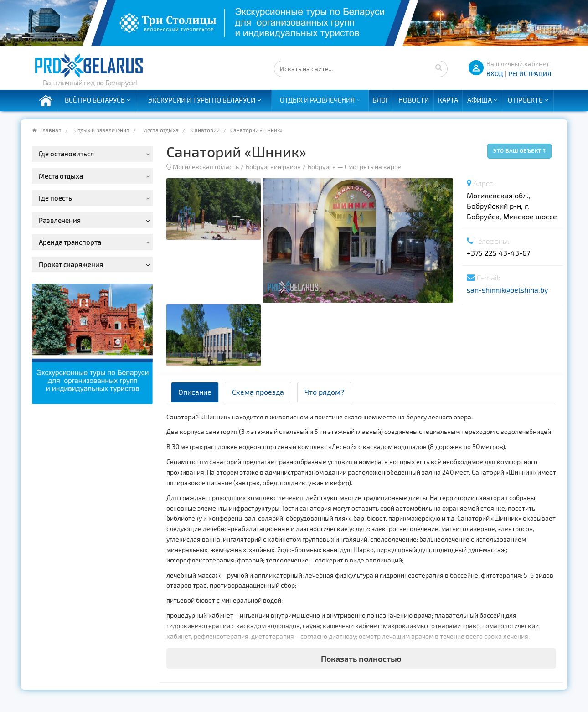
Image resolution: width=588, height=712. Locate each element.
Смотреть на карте (373, 167)
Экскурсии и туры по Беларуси (202, 100)
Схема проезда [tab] (258, 392)
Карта (448, 100)
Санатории (206, 130)
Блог (381, 100)
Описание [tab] (195, 392)
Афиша (480, 100)
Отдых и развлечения (317, 100)
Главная (51, 130)
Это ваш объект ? (519, 150)
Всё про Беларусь (95, 100)
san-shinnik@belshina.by (507, 290)
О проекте (525, 100)
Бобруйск (322, 167)
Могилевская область (206, 167)
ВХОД (495, 74)
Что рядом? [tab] (324, 392)
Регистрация (530, 74)
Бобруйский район (273, 167)
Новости (414, 100)
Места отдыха (160, 130)
